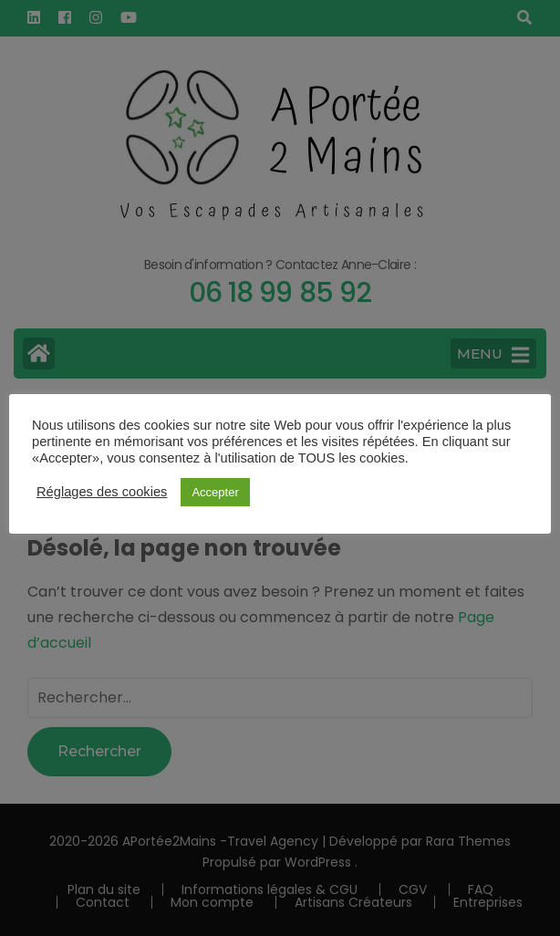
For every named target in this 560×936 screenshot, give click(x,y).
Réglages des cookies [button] (102, 492)
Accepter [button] (215, 492)
